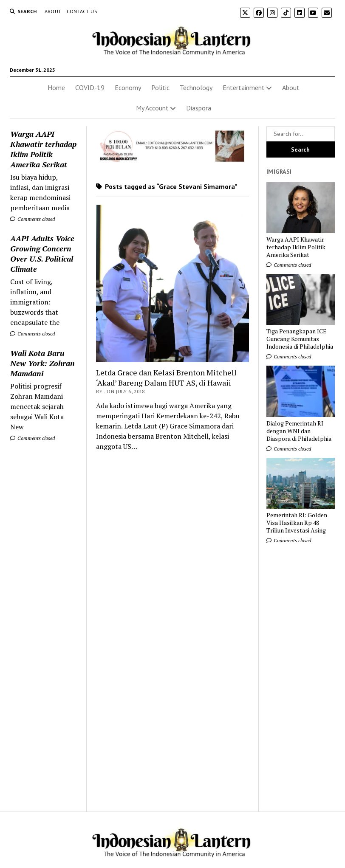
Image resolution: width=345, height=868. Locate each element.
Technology (196, 87)
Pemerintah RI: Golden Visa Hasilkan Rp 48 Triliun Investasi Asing (297, 523)
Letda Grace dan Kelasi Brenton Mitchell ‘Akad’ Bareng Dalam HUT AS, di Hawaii (166, 378)
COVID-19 (90, 87)
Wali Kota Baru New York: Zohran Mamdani (42, 363)
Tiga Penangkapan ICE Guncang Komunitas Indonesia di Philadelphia (300, 339)
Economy (128, 87)
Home (56, 87)
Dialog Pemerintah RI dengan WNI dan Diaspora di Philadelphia (299, 431)
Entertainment (244, 87)
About (53, 11)
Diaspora (199, 108)
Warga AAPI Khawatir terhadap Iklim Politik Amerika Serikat (43, 149)
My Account (152, 108)
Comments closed (33, 219)
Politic (160, 87)
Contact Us (82, 11)
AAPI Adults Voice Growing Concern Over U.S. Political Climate (42, 254)
